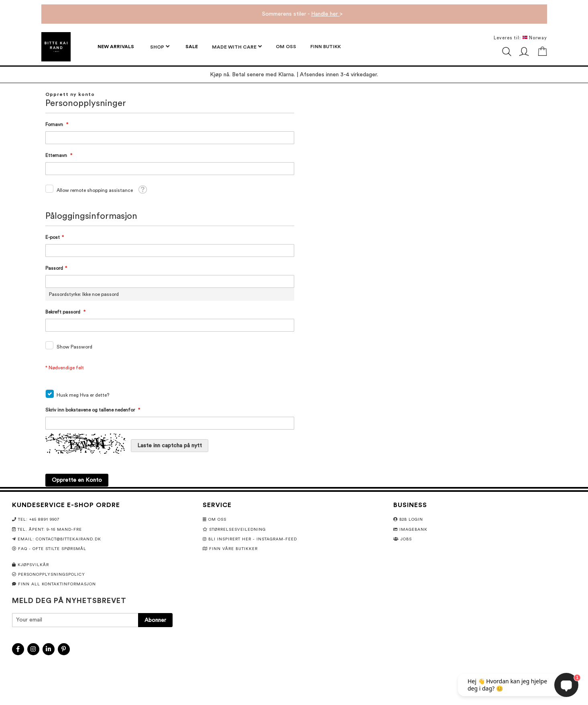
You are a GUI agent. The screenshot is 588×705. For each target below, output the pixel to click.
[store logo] (56, 47)
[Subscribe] (155, 620)
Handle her (325, 14)
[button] (142, 189)
